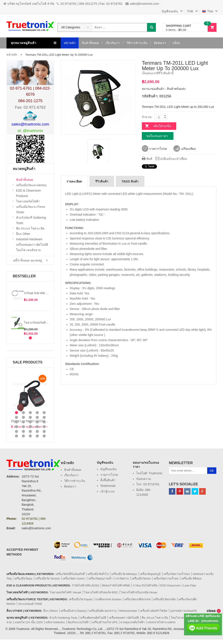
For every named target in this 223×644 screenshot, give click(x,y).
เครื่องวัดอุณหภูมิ (150, 574)
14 (37, 422)
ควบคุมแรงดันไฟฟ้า (133, 622)
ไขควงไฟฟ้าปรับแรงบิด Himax (139, 592)
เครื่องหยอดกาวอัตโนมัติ (124, 618)
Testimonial (108, 486)
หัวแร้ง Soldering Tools (63, 618)
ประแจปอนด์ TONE (30, 604)
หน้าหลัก (12, 55)
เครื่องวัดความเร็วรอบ (177, 574)
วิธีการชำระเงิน (75, 481)
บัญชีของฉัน (108, 469)
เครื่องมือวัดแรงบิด (164, 599)
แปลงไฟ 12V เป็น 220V (29, 622)
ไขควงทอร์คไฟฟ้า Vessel (65, 592)
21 (16, 431)
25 (44, 431)
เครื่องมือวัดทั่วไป (98, 574)
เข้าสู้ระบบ (107, 491)
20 (44, 427)
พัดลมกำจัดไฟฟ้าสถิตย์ (116, 585)
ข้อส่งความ (144, 479)
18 (30, 427)
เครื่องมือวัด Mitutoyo (124, 574)
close (214, 611)
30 (44, 436)
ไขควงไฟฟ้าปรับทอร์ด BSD (101, 592)
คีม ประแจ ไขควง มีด (155, 618)
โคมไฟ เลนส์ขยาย (182, 618)
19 (37, 427)
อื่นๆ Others (51, 611)
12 (23, 422)
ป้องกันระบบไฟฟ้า (78, 622)
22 (23, 431)
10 (44, 417)
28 (30, 436)
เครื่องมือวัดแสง (141, 579)
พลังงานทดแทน (55, 622)
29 (37, 436)
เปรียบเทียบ (185, 149)
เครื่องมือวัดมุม (23, 579)
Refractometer (128, 611)
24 (37, 431)
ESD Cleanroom (170, 585)
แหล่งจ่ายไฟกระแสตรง (161, 622)
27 (23, 436)
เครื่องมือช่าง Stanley (74, 611)
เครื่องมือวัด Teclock (48, 579)
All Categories (71, 27)
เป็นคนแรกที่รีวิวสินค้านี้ (158, 73)
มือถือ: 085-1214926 (144, 492)
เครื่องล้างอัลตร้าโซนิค (154, 611)
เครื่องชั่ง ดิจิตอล (191, 579)
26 (16, 436)
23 (30, 431)
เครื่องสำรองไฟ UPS (105, 622)
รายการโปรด (154, 149)
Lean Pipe (190, 585)
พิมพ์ (147, 159)
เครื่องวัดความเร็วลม (166, 579)
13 (30, 422)
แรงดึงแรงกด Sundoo (108, 599)
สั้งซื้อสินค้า (108, 480)
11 (16, 422)
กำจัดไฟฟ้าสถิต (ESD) (86, 585)
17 (23, 427)
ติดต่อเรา (70, 486)
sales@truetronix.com (142, 4)
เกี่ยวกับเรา (71, 475)
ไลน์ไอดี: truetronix (149, 473)
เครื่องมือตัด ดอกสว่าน (103, 611)
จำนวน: (147, 117)
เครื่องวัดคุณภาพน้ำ (100, 579)
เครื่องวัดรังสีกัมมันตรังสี (70, 574)
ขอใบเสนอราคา (157, 136)
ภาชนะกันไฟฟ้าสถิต (145, 585)
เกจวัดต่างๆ (122, 579)
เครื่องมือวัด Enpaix (81, 599)
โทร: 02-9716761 (148, 484)
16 (16, 427)
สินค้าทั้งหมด (73, 470)
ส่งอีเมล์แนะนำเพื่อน (171, 159)
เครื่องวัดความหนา (74, 579)
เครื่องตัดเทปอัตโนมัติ (93, 618)
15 (44, 422)
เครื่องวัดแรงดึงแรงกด (137, 599)
